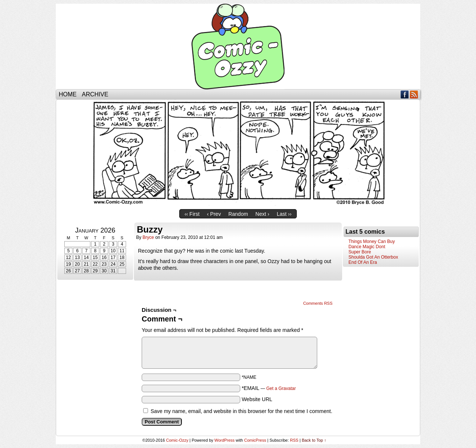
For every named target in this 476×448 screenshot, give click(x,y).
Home (68, 94)
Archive (95, 94)
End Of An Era (363, 262)
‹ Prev (214, 214)
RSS (414, 94)
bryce (148, 237)
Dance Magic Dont (367, 247)
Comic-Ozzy (238, 47)
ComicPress (255, 440)
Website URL (257, 399)
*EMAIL (269, 388)
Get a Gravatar (281, 388)
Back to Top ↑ (314, 440)
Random (238, 214)
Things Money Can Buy (372, 241)
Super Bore (360, 252)
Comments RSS (318, 303)
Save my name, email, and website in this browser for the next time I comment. (242, 411)
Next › (262, 214)
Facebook (405, 94)
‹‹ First (192, 214)
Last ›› (284, 214)
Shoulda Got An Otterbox (373, 257)
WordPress (225, 440)
